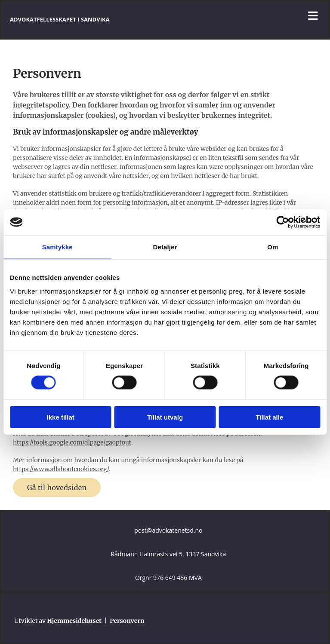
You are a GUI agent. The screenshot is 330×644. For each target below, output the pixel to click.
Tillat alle (269, 417)
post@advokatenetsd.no (168, 530)
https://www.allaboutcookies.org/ (61, 469)
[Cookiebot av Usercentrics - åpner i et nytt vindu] (282, 222)
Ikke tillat (61, 417)
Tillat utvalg (165, 417)
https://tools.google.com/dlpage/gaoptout (72, 442)
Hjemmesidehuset (74, 621)
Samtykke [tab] (57, 247)
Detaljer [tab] (165, 247)
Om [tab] (273, 247)
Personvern (127, 621)
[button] (57, 488)
